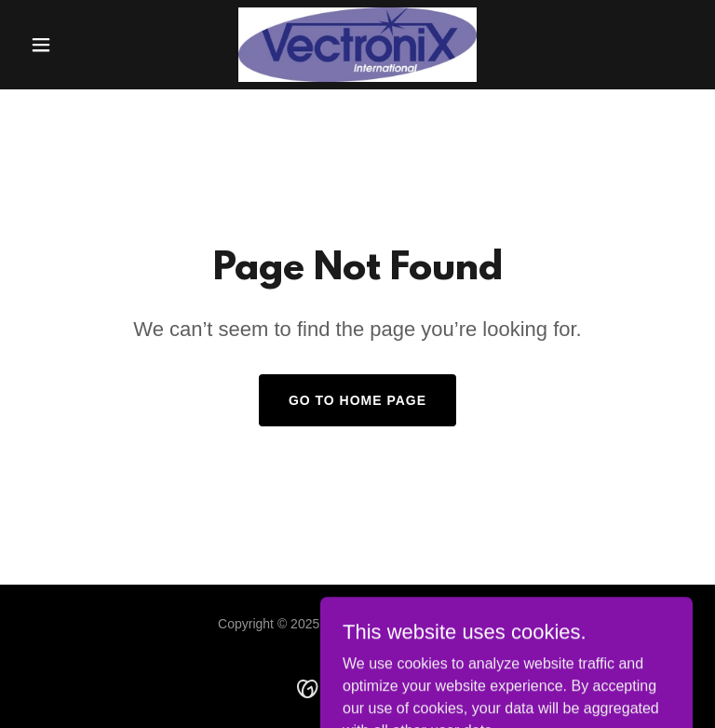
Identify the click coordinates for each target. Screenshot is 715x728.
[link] (358, 45)
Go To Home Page (357, 400)
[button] (73, 45)
